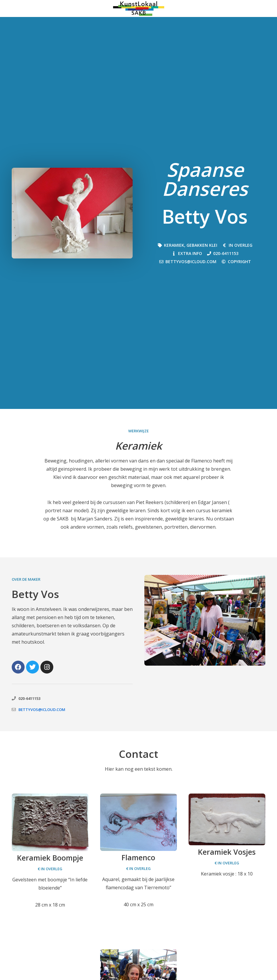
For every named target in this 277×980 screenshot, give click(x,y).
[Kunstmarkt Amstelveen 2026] (139, 8)
